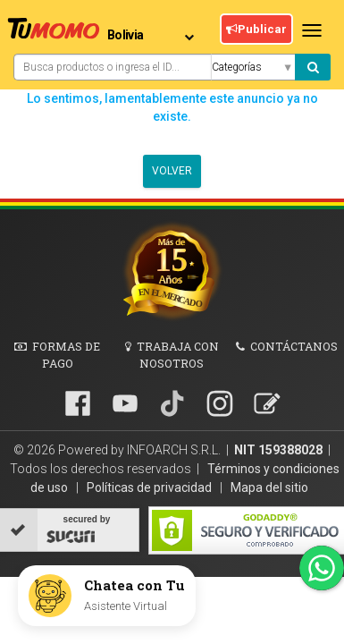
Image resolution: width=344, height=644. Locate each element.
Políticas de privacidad (151, 487)
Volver (172, 171)
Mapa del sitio (269, 487)
